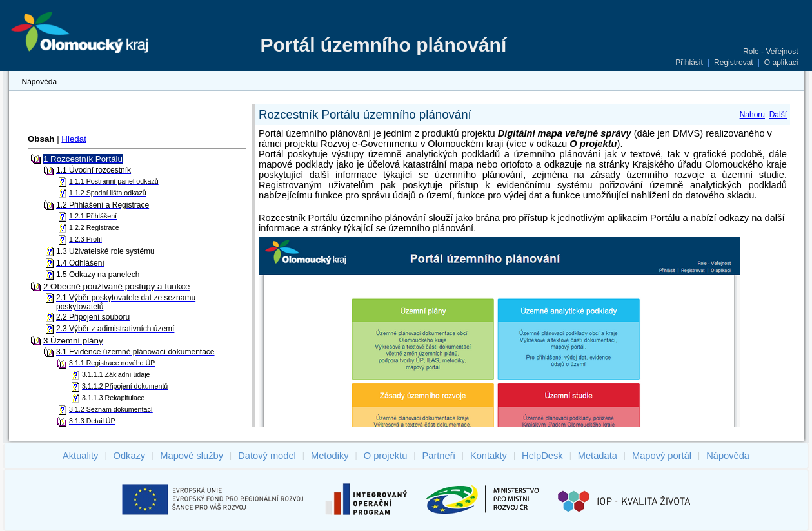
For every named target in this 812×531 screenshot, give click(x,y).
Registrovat (734, 63)
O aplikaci (781, 63)
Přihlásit (689, 63)
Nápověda (40, 82)
